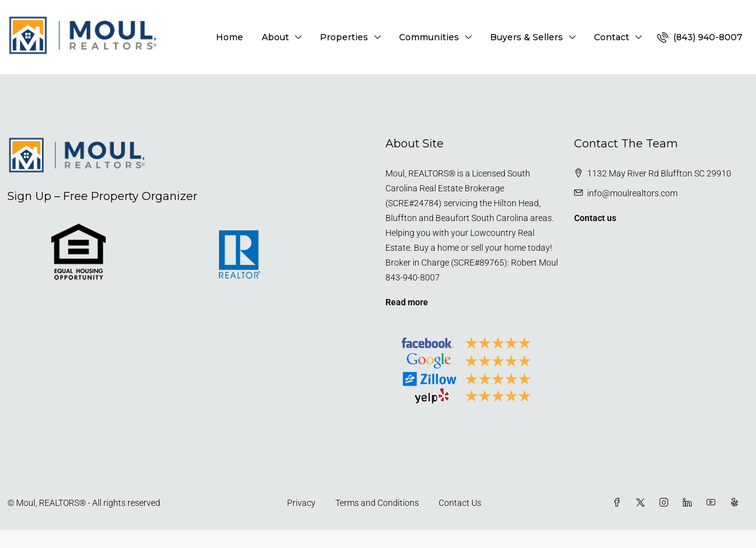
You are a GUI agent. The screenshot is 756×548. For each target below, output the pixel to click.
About (275, 37)
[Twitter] (643, 503)
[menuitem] (700, 37)
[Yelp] (737, 503)
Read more (407, 302)
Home (230, 37)
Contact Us (460, 503)
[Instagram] (666, 503)
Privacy (301, 503)
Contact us (595, 218)
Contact (612, 37)
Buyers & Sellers (526, 37)
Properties (344, 37)
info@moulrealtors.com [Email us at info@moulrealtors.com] (632, 193)
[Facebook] (619, 503)
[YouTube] (713, 503)
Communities (429, 37)
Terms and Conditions (377, 503)
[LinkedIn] (690, 503)
